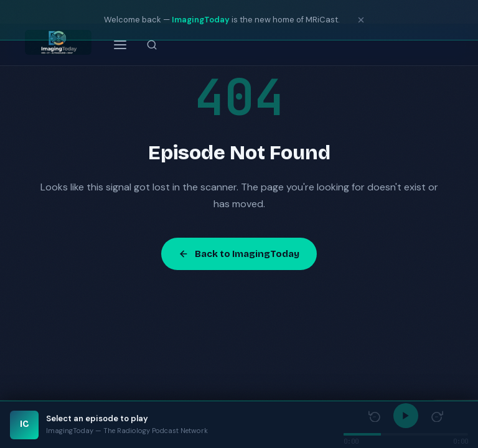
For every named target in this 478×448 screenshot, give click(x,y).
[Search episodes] (152, 45)
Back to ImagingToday (239, 254)
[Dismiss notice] (361, 20)
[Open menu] (120, 45)
